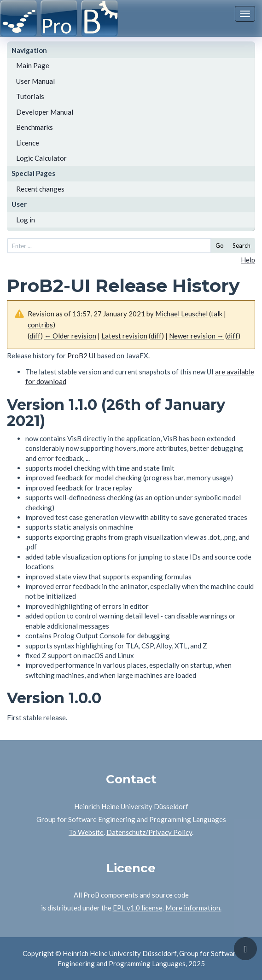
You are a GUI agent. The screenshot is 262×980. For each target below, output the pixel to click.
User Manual (35, 81)
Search (242, 245)
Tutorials (30, 96)
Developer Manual (45, 112)
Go (220, 245)
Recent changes (40, 189)
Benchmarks (35, 127)
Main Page (33, 65)
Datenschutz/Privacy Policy (149, 832)
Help (248, 260)
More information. (193, 908)
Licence (28, 143)
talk (217, 314)
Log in (26, 220)
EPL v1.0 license (138, 908)
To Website (86, 832)
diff (233, 336)
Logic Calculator (41, 158)
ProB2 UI (82, 356)
